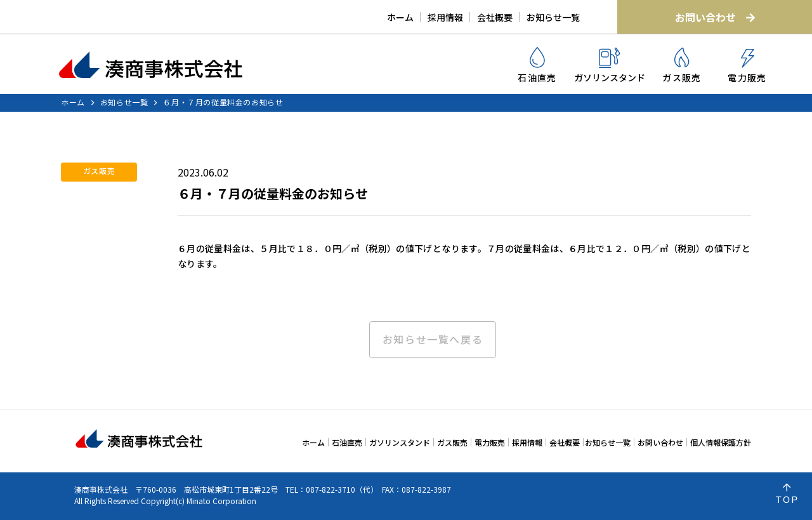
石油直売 (537, 65)
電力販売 (747, 66)
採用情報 (445, 17)
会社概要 (495, 17)
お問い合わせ (715, 17)
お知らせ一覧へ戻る (433, 340)
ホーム (400, 17)
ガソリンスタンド (610, 66)
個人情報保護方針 (721, 442)
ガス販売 (682, 66)
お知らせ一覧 (553, 17)
